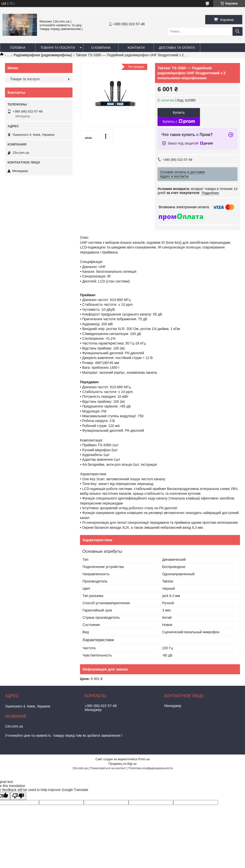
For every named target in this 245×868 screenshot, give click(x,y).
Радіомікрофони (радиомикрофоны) (43, 55)
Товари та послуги (58, 48)
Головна (18, 48)
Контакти (136, 48)
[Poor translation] (18, 796)
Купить (179, 112)
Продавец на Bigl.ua (122, 764)
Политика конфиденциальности (151, 768)
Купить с (179, 121)
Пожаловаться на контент (108, 768)
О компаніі (101, 48)
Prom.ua (144, 759)
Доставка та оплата (177, 48)
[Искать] (237, 31)
